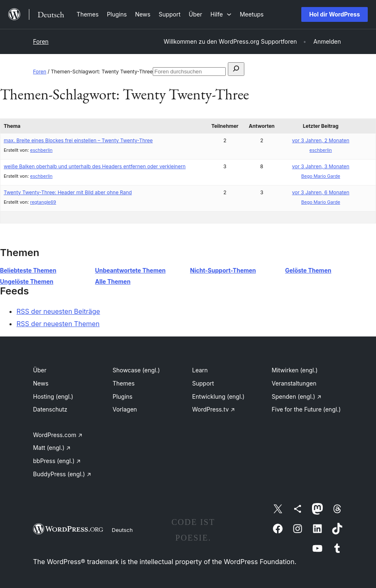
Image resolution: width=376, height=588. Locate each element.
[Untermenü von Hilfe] (221, 14)
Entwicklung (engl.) (219, 396)
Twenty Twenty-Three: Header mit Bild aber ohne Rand (68, 192)
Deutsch (122, 530)
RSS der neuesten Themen (58, 324)
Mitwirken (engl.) (294, 370)
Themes (124, 383)
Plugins (123, 396)
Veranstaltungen (294, 383)
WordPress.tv (214, 409)
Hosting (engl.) (53, 396)
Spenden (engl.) (296, 396)
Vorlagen (125, 409)
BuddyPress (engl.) (62, 474)
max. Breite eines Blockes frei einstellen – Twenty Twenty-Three (78, 140)
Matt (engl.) (52, 448)
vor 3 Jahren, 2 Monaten (321, 140)
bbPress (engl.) (57, 461)
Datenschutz (50, 409)
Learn (200, 370)
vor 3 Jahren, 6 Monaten (321, 192)
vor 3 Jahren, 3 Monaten (321, 166)
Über (40, 370)
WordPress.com (58, 435)
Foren (41, 41)
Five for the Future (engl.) (306, 409)
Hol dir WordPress (335, 14)
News (41, 383)
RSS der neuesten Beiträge (58, 311)
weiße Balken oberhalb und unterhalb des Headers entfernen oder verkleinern (95, 166)
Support (203, 383)
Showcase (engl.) (136, 370)
